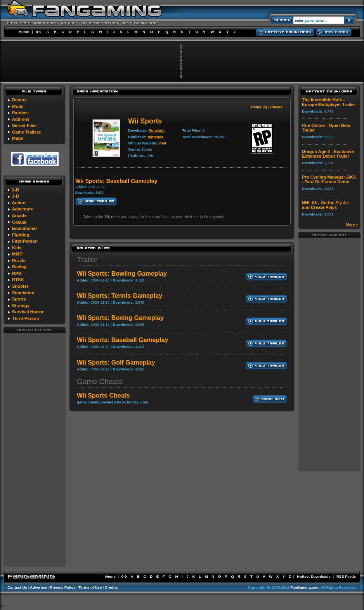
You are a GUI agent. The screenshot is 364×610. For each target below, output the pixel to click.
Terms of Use (90, 587)
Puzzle (19, 261)
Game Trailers (26, 132)
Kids (17, 248)
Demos (19, 100)
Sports (19, 299)
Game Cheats (100, 381)
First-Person (25, 241)
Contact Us (17, 587)
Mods (18, 106)
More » (352, 224)
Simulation (23, 293)
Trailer (87, 260)
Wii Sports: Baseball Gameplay (122, 340)
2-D (16, 190)
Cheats (276, 107)
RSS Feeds (346, 576)
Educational (24, 228)
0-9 (39, 32)
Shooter (20, 286)
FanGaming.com (305, 587)
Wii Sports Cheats (103, 395)
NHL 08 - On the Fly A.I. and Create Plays (326, 205)
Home (24, 32)
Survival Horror (28, 312)
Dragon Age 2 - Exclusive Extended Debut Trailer (328, 154)
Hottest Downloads (314, 576)
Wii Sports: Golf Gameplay (116, 362)
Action (19, 203)
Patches (20, 113)
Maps (18, 138)
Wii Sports (145, 121)
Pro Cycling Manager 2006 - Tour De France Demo (329, 179)
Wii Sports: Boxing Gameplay (120, 318)
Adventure (23, 209)
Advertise (38, 587)
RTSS (18, 280)
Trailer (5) (259, 107)
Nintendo (157, 130)
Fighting (21, 235)
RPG (17, 273)
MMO (17, 254)
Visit (162, 143)
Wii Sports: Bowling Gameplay (122, 274)
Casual (19, 222)
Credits (111, 587)
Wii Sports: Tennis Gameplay (120, 296)
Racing (19, 267)
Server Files (24, 125)
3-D (16, 196)
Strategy (21, 306)
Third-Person (26, 318)
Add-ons (21, 119)
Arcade (19, 215)
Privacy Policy (63, 587)
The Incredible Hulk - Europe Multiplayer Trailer (328, 102)
